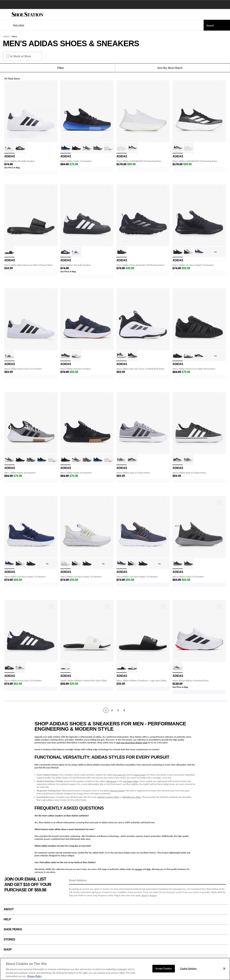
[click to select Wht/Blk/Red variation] (178, 668)
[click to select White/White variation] (108, 148)
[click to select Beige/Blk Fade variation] (76, 356)
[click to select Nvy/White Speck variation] (9, 564)
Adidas (6, 36)
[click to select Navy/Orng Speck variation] (199, 252)
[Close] (224, 969)
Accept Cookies (164, 968)
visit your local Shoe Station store (132, 743)
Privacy (153, 895)
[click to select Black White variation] (122, 668)
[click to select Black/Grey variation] (188, 564)
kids (149, 869)
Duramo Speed (117, 791)
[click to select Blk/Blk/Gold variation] (9, 668)
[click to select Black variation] (9, 252)
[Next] (224, 710)
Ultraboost (111, 781)
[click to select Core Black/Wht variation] (132, 668)
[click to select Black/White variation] (20, 148)
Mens (14, 36)
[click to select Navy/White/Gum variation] (65, 356)
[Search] (217, 25)
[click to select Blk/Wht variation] (199, 356)
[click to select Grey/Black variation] (98, 148)
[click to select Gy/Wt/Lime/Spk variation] (65, 564)
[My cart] (225, 14)
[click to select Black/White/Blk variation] (65, 668)
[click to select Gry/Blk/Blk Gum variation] (188, 356)
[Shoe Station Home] (27, 14)
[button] (13, 25)
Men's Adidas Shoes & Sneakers (71, 44)
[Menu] (5, 14)
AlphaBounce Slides (132, 797)
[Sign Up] (222, 880)
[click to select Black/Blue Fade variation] (65, 148)
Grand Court (140, 775)
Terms (144, 895)
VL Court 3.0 (119, 775)
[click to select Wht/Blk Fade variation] (188, 252)
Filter (57, 68)
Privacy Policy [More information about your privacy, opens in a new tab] (34, 976)
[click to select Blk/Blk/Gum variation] (76, 148)
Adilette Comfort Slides (108, 797)
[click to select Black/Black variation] (122, 252)
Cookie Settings (188, 968)
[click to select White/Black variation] (9, 148)
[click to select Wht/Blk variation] (87, 148)
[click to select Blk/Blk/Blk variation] (178, 252)
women (139, 869)
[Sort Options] (172, 68)
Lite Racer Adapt (131, 781)
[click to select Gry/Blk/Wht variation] (122, 460)
